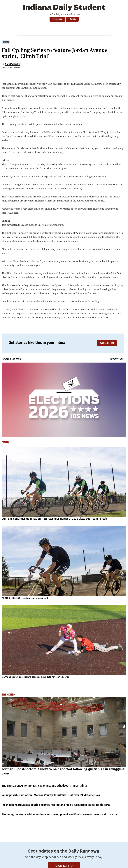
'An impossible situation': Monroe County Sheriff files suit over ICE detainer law (51, 795)
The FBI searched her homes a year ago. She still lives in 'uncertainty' (45, 786)
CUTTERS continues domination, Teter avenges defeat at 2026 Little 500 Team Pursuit (55, 519)
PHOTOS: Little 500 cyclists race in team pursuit (25, 598)
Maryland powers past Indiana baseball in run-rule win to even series (36, 677)
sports (6, 42)
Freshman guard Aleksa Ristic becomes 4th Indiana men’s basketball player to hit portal (57, 805)
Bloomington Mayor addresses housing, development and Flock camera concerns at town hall (60, 814)
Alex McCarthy (13, 64)
